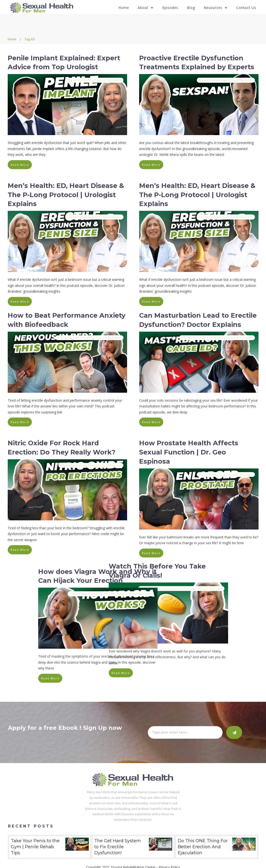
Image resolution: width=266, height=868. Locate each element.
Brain (61, 335)
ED (69, 80)
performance (83, 80)
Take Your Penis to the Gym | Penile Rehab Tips (50, 835)
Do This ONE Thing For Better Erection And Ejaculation (217, 835)
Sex (119, 463)
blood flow (179, 585)
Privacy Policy (169, 855)
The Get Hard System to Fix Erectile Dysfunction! (133, 835)
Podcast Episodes (108, 80)
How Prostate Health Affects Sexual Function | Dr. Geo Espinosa (189, 450)
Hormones (195, 335)
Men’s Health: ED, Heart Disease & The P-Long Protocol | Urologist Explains (66, 195)
